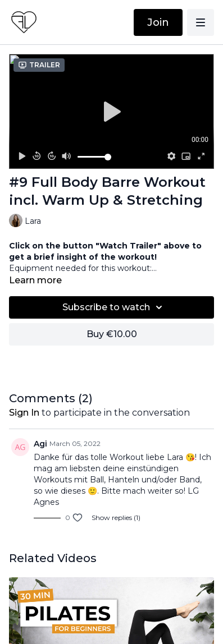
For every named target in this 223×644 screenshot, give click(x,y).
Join (158, 22)
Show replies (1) (116, 517)
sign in (24, 413)
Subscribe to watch (114, 307)
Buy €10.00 (112, 334)
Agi (40, 444)
